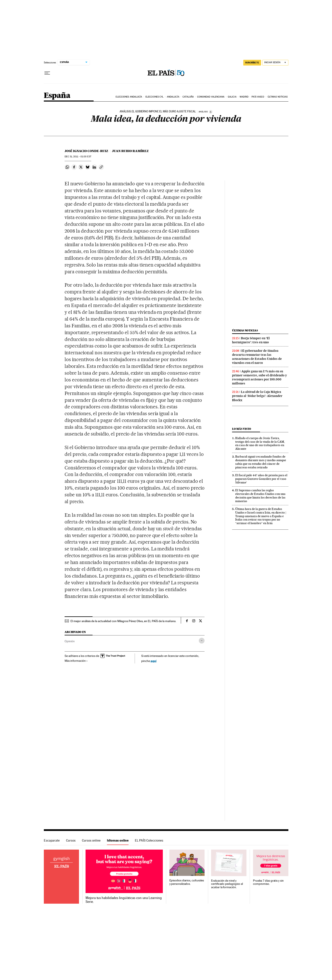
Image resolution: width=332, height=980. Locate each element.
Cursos (71, 840)
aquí (154, 661)
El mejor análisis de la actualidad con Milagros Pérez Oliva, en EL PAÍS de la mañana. (123, 621)
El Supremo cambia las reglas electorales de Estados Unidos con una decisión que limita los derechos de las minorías (260, 496)
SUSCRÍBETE (252, 63)
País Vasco (258, 97)
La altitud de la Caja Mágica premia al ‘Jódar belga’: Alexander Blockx (257, 396)
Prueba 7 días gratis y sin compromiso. (268, 882)
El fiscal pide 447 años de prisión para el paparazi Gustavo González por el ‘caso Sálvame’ (261, 479)
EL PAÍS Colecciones (149, 840)
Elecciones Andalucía (129, 97)
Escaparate (52, 840)
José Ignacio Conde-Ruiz (86, 151)
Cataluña (188, 97)
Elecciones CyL (154, 97)
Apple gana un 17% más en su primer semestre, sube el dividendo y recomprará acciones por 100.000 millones (259, 377)
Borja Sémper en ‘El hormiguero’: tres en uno (251, 340)
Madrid (244, 97)
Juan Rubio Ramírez (130, 151)
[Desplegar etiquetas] (202, 641)
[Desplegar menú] (47, 73)
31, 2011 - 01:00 (78, 157)
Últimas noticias (278, 97)
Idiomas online (118, 840)
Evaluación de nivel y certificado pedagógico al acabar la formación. (227, 884)
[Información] (211, 112)
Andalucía (173, 97)
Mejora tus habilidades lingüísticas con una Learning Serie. (124, 900)
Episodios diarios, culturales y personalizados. (187, 882)
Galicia (232, 97)
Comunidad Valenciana (211, 97)
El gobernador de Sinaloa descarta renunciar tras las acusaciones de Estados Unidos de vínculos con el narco (257, 357)
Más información (76, 661)
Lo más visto (242, 429)
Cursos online (91, 840)
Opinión (70, 641)
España (57, 96)
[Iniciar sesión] (275, 63)
